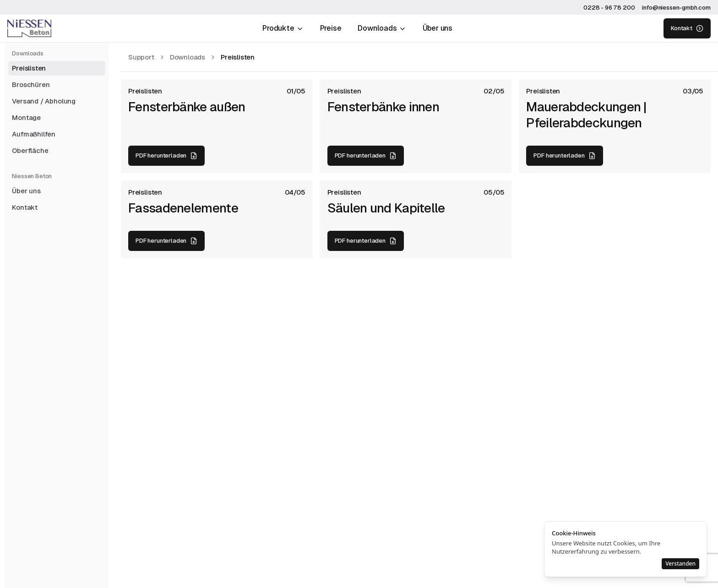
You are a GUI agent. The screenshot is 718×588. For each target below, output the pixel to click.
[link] (238, 57)
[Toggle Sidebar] (5, 294)
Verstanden (680, 563)
